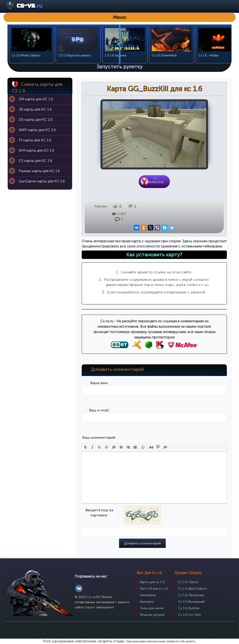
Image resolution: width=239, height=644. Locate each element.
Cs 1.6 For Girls (190, 615)
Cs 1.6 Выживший (191, 602)
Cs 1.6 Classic (188, 582)
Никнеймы (148, 595)
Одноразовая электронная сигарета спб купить (161, 641)
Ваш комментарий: (99, 437)
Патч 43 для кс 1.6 (154, 589)
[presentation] (85, 447)
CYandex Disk (155, 180)
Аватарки (147, 602)
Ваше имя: (99, 383)
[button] (85, 447)
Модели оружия (152, 615)
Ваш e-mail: (99, 410)
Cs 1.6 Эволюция (191, 595)
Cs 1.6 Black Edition (192, 589)
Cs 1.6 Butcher (189, 608)
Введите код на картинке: (99, 513)
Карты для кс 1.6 (152, 582)
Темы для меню (152, 608)
